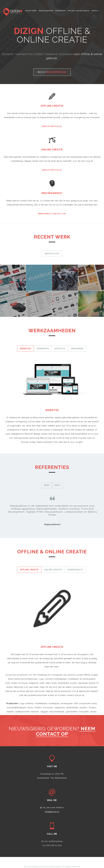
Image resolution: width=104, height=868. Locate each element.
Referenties (60, 11)
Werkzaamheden (46, 11)
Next (57, 485)
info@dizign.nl (52, 812)
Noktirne (13, 12)
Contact (95, 11)
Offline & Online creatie (78, 11)
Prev (47, 485)
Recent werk (31, 11)
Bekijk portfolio (52, 126)
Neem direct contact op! (52, 214)
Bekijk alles (52, 254)
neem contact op (66, 731)
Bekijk (52, 72)
